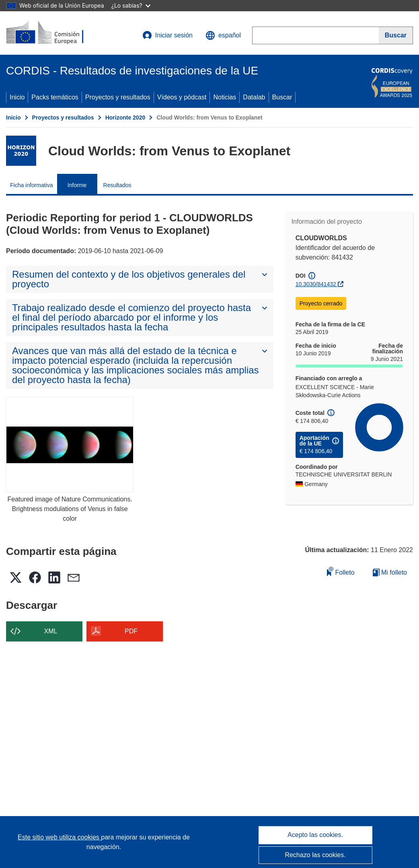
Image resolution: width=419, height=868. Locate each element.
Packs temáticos (55, 97)
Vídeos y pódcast (182, 97)
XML (51, 631)
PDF (131, 631)
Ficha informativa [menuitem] (32, 185)
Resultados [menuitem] (117, 185)
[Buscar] (396, 35)
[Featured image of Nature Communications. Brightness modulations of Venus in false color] (70, 445)
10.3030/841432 (316, 284)
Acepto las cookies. (315, 835)
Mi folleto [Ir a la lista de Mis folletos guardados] (390, 572)
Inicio (17, 97)
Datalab (254, 97)
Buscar (282, 97)
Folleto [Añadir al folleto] (341, 571)
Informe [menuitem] (77, 185)
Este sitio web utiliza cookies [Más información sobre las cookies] (59, 837)
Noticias (225, 97)
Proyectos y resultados (118, 97)
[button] (223, 35)
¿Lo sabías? (131, 5)
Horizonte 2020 (125, 118)
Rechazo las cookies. (315, 855)
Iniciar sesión (167, 35)
